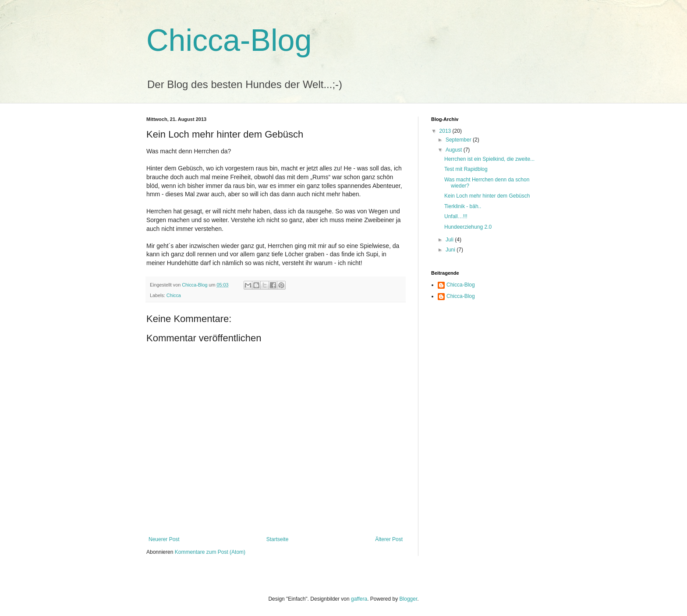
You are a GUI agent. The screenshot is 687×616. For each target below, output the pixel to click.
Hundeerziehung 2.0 (468, 227)
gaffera (359, 599)
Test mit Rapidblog (466, 169)
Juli (450, 240)
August (455, 150)
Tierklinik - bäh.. (463, 206)
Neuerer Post (164, 539)
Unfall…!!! (456, 216)
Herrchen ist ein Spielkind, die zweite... (489, 159)
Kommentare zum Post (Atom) (210, 552)
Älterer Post (389, 539)
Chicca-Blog (229, 40)
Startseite (278, 539)
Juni (451, 250)
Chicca (174, 295)
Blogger (409, 599)
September (459, 140)
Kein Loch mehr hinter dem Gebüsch (487, 196)
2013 (446, 131)
